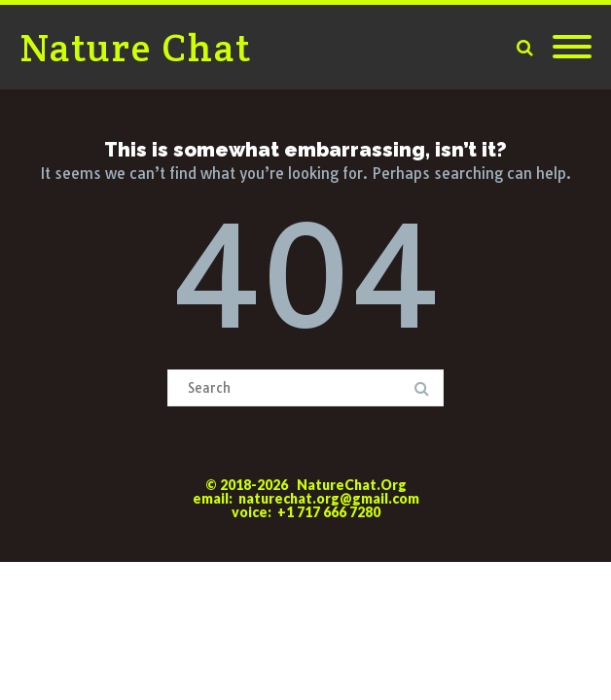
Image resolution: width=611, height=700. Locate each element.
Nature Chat (136, 47)
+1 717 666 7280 (329, 512)
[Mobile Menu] (572, 48)
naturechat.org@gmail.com (329, 498)
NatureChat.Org (352, 485)
